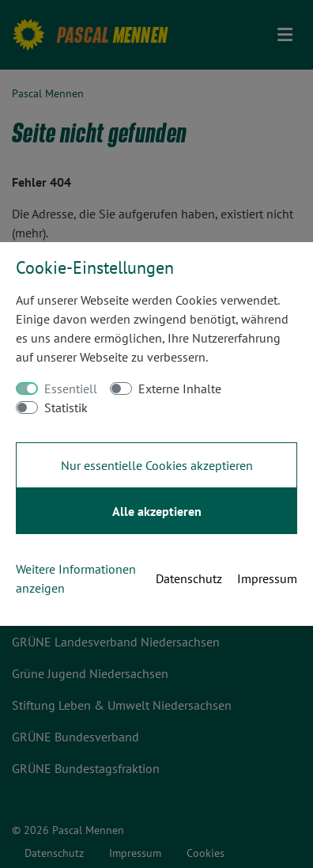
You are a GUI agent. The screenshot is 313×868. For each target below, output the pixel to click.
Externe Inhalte (180, 389)
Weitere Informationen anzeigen (76, 578)
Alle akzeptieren (157, 511)
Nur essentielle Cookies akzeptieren (157, 465)
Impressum (267, 578)
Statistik (66, 407)
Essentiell (71, 389)
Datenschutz (189, 578)
